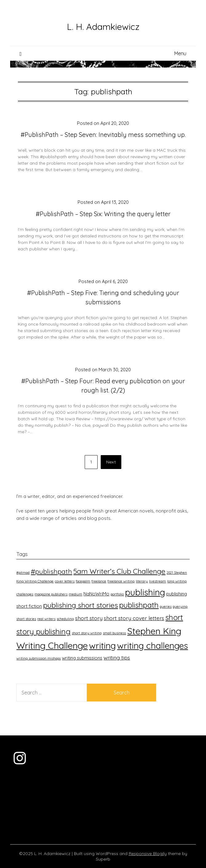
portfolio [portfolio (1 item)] (117, 594)
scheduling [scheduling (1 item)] (65, 619)
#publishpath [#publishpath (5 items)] (51, 571)
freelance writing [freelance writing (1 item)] (121, 581)
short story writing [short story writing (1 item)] (87, 633)
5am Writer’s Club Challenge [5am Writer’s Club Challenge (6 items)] (119, 571)
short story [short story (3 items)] (89, 618)
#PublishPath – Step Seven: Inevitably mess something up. (103, 135)
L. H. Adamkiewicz (103, 27)
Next (111, 462)
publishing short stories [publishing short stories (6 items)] (81, 605)
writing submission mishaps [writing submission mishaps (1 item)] (38, 658)
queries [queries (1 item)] (166, 607)
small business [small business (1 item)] (114, 633)
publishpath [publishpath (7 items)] (139, 605)
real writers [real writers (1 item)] (46, 619)
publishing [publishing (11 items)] (145, 592)
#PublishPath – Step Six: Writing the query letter (103, 214)
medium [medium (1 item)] (75, 594)
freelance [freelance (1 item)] (99, 581)
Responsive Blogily (148, 854)
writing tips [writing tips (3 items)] (117, 657)
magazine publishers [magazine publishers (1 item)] (51, 594)
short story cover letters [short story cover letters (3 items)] (134, 618)
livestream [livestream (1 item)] (158, 581)
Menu (180, 53)
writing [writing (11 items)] (102, 645)
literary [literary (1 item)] (142, 581)
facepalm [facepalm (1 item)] (83, 581)
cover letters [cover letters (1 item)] (65, 581)
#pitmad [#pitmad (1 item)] (23, 573)
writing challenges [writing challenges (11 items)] (152, 645)
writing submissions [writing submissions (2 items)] (82, 658)
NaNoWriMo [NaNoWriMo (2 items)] (96, 594)
